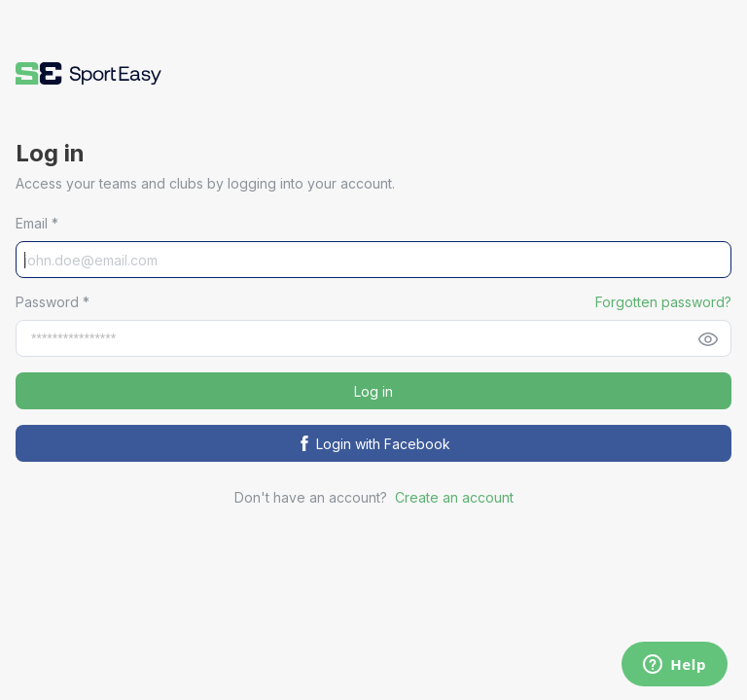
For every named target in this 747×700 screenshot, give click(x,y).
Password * (53, 302)
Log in (373, 391)
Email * (37, 223)
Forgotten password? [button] (663, 302)
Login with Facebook (373, 444)
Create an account (454, 497)
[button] (89, 73)
